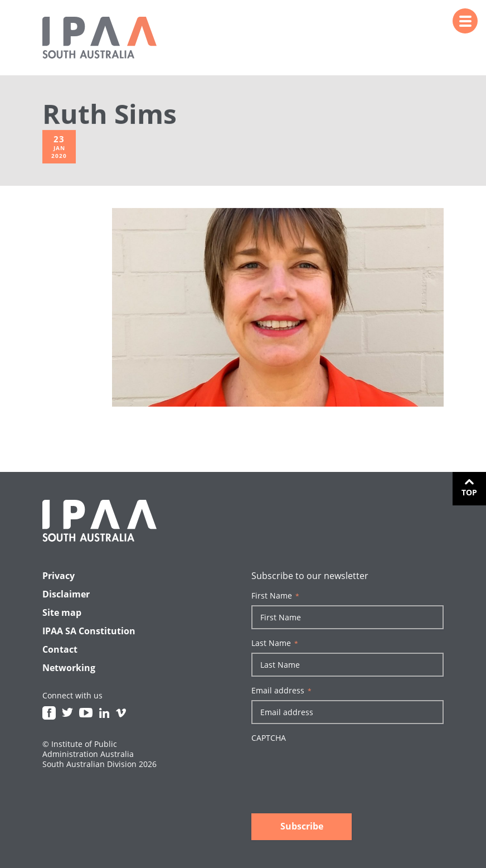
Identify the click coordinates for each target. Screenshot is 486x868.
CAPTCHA (269, 738)
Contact (60, 649)
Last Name (275, 643)
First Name (275, 596)
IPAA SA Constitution (89, 631)
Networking (69, 668)
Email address (281, 691)
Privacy (59, 576)
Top (469, 492)
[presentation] (336, 769)
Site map (62, 613)
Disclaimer (66, 594)
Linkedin (104, 713)
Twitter (67, 713)
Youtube (86, 713)
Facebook (49, 713)
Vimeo (121, 713)
